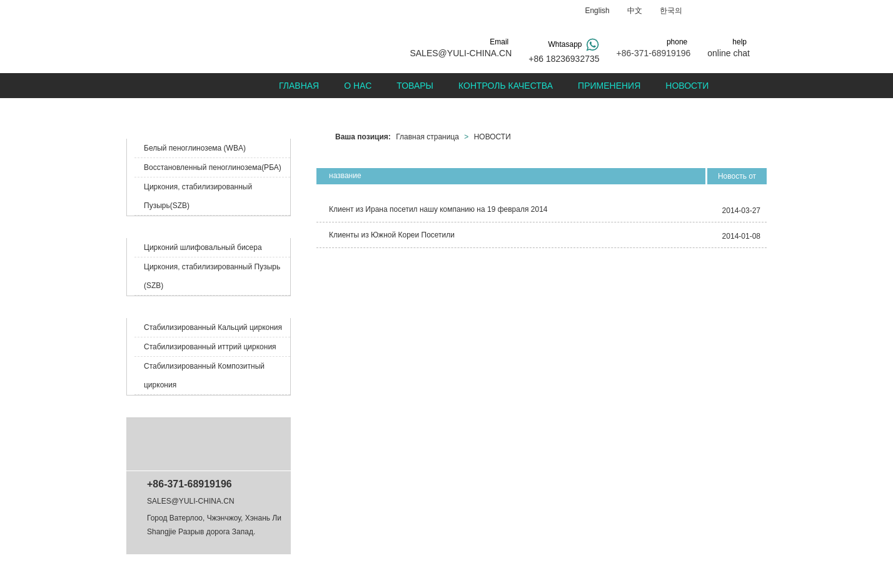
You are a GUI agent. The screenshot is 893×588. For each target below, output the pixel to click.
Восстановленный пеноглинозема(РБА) (213, 167)
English (597, 11)
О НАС (358, 86)
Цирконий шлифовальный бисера (203, 247)
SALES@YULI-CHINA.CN (461, 53)
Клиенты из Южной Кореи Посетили (392, 235)
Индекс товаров (413, 571)
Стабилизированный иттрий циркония (210, 347)
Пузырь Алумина (170, 127)
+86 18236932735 (564, 59)
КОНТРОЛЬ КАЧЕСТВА (506, 86)
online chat (729, 53)
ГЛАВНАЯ (299, 86)
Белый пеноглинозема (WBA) (195, 148)
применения (609, 86)
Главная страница (427, 137)
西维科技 (544, 571)
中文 (635, 11)
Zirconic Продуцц (170, 227)
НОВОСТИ (687, 86)
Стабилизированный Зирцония (199, 307)
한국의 (671, 11)
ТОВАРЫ (415, 86)
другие (149, 406)
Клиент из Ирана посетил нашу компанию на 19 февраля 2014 (438, 209)
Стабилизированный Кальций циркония (213, 327)
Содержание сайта (350, 571)
